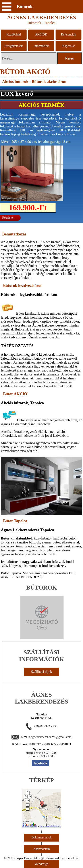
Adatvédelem (41, 849)
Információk (41, 46)
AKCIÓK (41, 35)
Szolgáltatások (14, 46)
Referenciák (69, 35)
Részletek (8, 218)
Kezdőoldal (14, 35)
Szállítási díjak (41, 672)
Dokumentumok (41, 837)
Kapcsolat (68, 46)
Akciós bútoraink (13, 432)
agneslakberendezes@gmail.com (51, 737)
